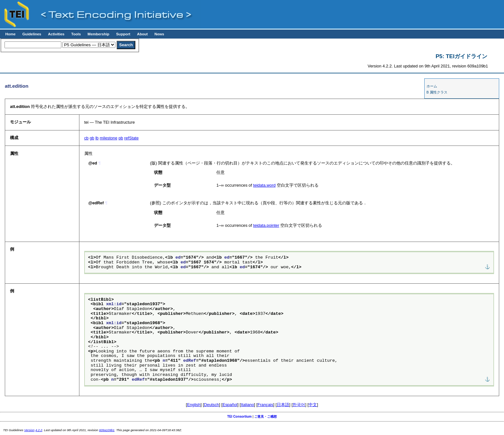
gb (92, 138)
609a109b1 (107, 430)
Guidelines (32, 34)
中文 (313, 405)
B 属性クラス (437, 92)
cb (86, 138)
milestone (108, 138)
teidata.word (265, 185)
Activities (56, 34)
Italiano (247, 405)
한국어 (299, 405)
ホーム (432, 86)
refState (131, 138)
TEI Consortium (239, 417)
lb (97, 138)
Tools (76, 34)
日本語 (283, 405)
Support (123, 34)
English (194, 405)
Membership (98, 34)
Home (10, 34)
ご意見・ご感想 (265, 417)
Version (29, 430)
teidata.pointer (266, 225)
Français (265, 405)
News (159, 34)
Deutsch (212, 405)
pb (121, 138)
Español (230, 405)
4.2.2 (39, 430)
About (142, 34)
